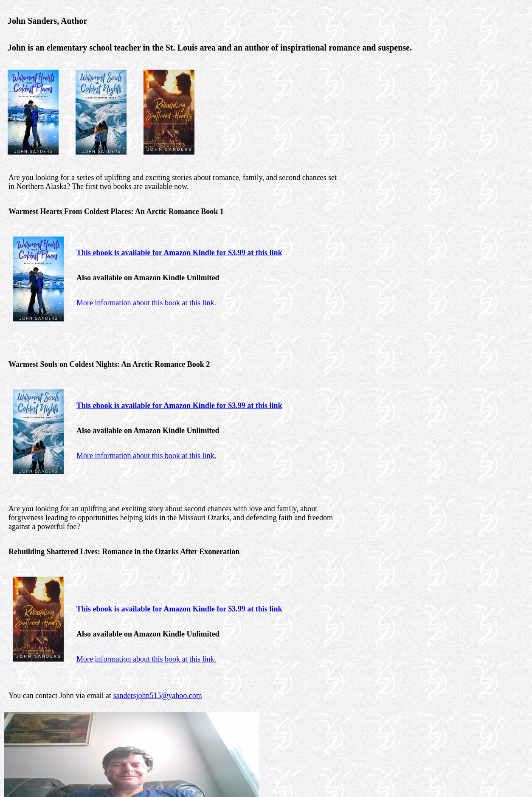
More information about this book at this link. (146, 303)
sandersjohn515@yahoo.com (158, 696)
